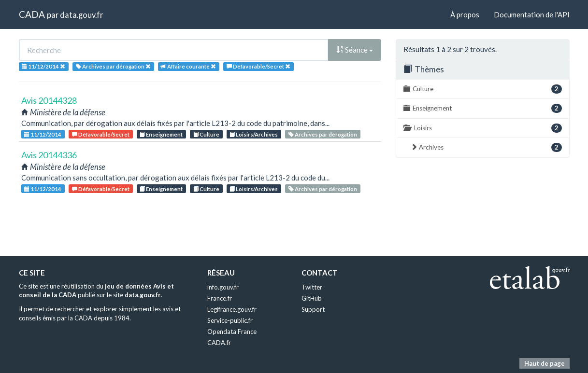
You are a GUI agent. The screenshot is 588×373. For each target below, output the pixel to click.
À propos (465, 14)
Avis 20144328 (49, 100)
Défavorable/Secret (101, 134)
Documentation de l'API (532, 14)
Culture (206, 134)
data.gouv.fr (81, 15)
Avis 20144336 (49, 155)
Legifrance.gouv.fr (232, 309)
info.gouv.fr (223, 287)
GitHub (312, 298)
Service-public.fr (230, 320)
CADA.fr (219, 343)
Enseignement (161, 134)
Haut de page (545, 363)
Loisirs (483, 128)
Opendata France (232, 332)
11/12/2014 (43, 134)
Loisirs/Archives (254, 134)
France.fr (220, 298)
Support (313, 309)
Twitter (312, 287)
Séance (355, 50)
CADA (32, 14)
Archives (486, 147)
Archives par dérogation (323, 134)
